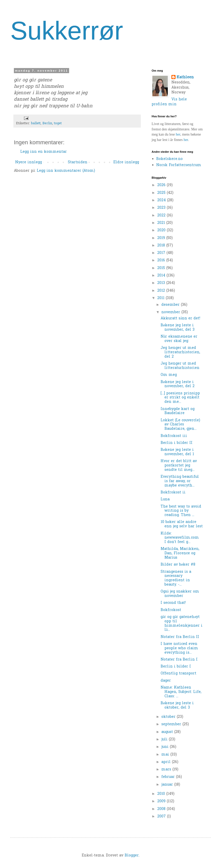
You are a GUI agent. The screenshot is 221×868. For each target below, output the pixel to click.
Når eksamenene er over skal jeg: (179, 339)
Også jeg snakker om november (180, 594)
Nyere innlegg (29, 162)
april (167, 762)
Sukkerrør (67, 31)
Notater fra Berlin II (180, 637)
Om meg (169, 375)
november (171, 312)
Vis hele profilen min (169, 102)
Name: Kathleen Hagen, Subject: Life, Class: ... (181, 692)
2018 (162, 246)
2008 (162, 809)
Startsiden (78, 162)
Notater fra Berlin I (179, 660)
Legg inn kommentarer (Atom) (66, 171)
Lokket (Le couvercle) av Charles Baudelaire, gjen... (181, 425)
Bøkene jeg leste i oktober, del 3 (177, 705)
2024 (162, 200)
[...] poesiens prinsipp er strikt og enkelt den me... (180, 398)
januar (168, 785)
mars (167, 770)
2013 (162, 283)
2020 (162, 230)
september (172, 724)
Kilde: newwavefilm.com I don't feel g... (181, 538)
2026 (162, 185)
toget (58, 123)
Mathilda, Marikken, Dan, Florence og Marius (180, 553)
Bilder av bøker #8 (178, 565)
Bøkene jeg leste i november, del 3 (178, 328)
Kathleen (185, 78)
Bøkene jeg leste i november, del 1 (177, 452)
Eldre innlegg (126, 162)
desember (171, 305)
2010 (162, 794)
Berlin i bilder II (177, 443)
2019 (162, 238)
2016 (162, 260)
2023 (162, 208)
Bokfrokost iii (174, 436)
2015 (162, 268)
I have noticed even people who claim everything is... (179, 648)
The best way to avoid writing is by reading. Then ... (181, 511)
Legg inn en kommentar (44, 152)
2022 (162, 216)
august (168, 732)
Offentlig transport (178, 674)
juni (166, 747)
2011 (162, 298)
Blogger (132, 856)
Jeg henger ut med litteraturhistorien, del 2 (180, 352)
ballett (36, 123)
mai (166, 755)
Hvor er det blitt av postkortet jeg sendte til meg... (179, 466)
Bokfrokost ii (173, 493)
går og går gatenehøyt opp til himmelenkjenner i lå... (182, 623)
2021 (162, 223)
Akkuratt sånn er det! (180, 318)
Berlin (47, 123)
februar (169, 777)
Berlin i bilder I (176, 667)
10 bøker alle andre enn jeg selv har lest (182, 524)
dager (166, 681)
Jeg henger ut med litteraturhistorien (180, 366)
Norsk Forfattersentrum (179, 165)
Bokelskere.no (169, 159)
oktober (169, 717)
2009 (162, 801)
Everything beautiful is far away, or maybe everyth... (180, 481)
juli (165, 740)
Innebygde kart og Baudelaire (178, 411)
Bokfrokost (171, 610)
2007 (162, 817)
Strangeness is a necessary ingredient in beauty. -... (176, 578)
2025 (162, 193)
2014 (162, 276)
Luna (165, 499)
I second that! (173, 603)
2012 (162, 291)
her (178, 134)
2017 (162, 253)
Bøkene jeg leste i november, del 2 (178, 384)
